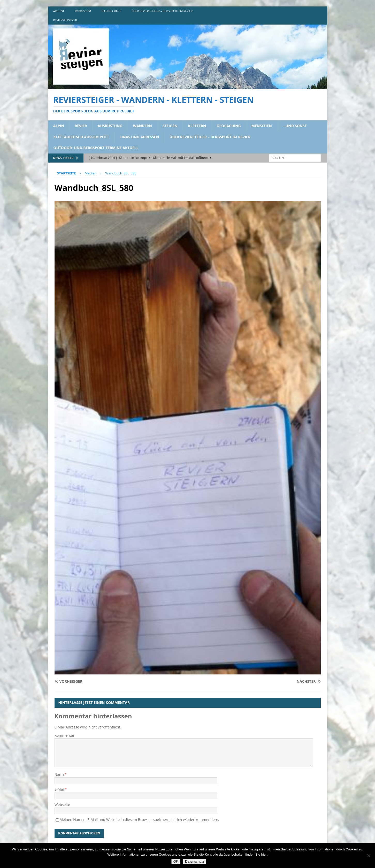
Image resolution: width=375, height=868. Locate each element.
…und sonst (295, 126)
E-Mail (60, 789)
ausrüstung (110, 126)
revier (81, 126)
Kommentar (65, 735)
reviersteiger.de (66, 20)
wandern (143, 126)
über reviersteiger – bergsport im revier (162, 11)
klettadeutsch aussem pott (81, 137)
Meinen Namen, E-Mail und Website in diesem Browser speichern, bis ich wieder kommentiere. (139, 820)
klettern (197, 126)
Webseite (62, 805)
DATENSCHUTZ (112, 11)
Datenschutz (195, 861)
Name (60, 774)
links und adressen (139, 137)
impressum (83, 11)
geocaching (229, 126)
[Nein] (369, 856)
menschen (262, 126)
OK (176, 861)
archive (59, 11)
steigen (170, 126)
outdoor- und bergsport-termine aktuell (96, 148)
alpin (59, 126)
